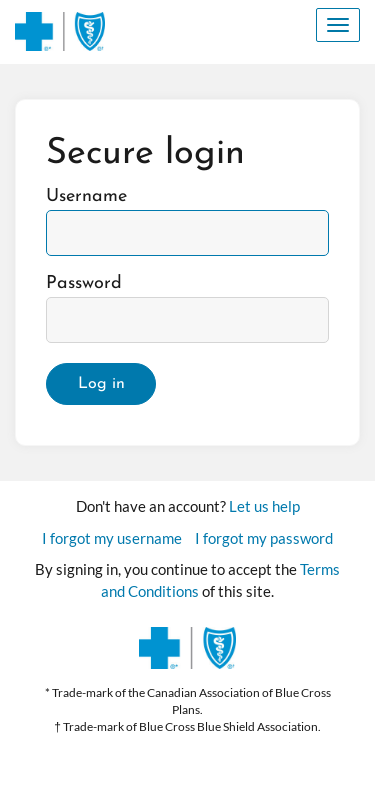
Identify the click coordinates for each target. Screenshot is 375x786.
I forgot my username (112, 538)
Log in (101, 384)
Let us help (264, 506)
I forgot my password (264, 538)
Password (84, 283)
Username (86, 196)
